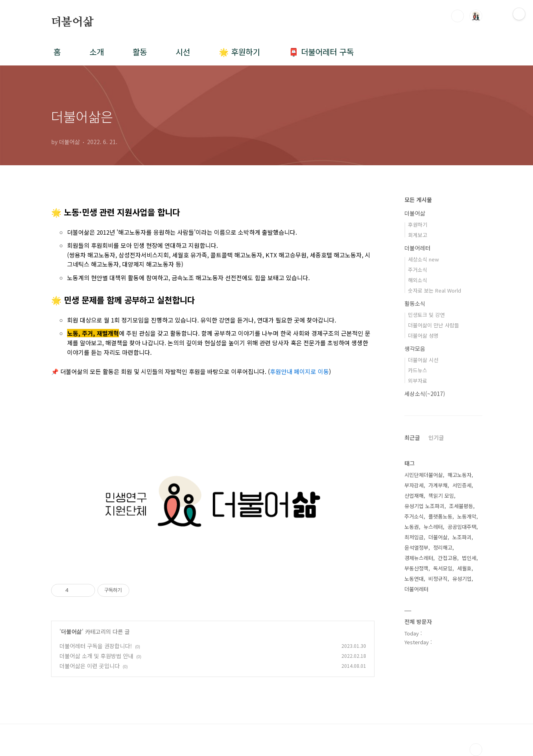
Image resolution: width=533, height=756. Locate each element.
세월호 (464, 568)
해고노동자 (460, 475)
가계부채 (438, 485)
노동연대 (414, 579)
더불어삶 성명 (423, 335)
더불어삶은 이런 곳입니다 (90, 666)
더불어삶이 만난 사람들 (434, 325)
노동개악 (467, 516)
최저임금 (414, 537)
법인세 (469, 558)
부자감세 (414, 485)
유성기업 (462, 579)
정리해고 (443, 547)
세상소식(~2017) (425, 394)
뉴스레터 (433, 527)
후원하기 (418, 225)
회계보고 (418, 235)
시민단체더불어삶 (424, 475)
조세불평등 (461, 506)
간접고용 (448, 558)
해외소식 (418, 280)
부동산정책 (416, 568)
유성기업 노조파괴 (424, 506)
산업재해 (414, 496)
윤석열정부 (416, 547)
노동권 (412, 527)
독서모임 (443, 568)
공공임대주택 (462, 527)
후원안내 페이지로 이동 (299, 371)
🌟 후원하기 (239, 52)
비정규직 (438, 579)
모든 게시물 (418, 200)
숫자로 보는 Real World (435, 290)
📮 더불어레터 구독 (321, 52)
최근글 (412, 437)
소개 (97, 52)
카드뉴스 (418, 370)
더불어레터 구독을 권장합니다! (96, 646)
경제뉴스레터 (419, 558)
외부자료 (418, 381)
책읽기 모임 (441, 496)
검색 (458, 16)
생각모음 (415, 348)
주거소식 (418, 270)
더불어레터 (417, 248)
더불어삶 (72, 22)
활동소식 (415, 303)
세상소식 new (423, 259)
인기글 (436, 437)
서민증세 (462, 485)
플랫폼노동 (440, 516)
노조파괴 (462, 537)
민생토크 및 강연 (426, 315)
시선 (183, 52)
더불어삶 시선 (423, 360)
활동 (140, 52)
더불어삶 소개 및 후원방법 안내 (96, 656)
